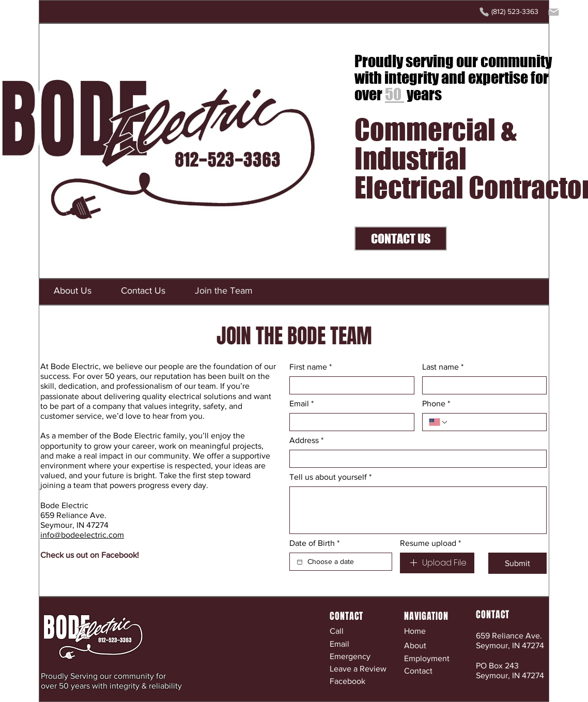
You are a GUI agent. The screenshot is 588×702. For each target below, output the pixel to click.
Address (306, 440)
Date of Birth (314, 543)
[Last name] (482, 385)
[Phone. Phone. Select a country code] (439, 422)
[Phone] (484, 12)
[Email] (349, 422)
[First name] (349, 385)
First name (311, 367)
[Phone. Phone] (494, 422)
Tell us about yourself (330, 477)
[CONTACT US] (401, 239)
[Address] (415, 459)
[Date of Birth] (300, 562)
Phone (436, 404)
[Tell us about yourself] (418, 510)
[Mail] (553, 12)
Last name (443, 367)
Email (301, 404)
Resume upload (430, 543)
